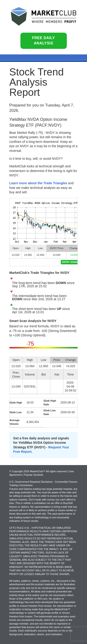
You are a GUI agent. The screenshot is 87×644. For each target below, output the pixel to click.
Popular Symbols (34, 475)
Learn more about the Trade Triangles (38, 183)
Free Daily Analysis (43, 41)
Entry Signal (71, 262)
